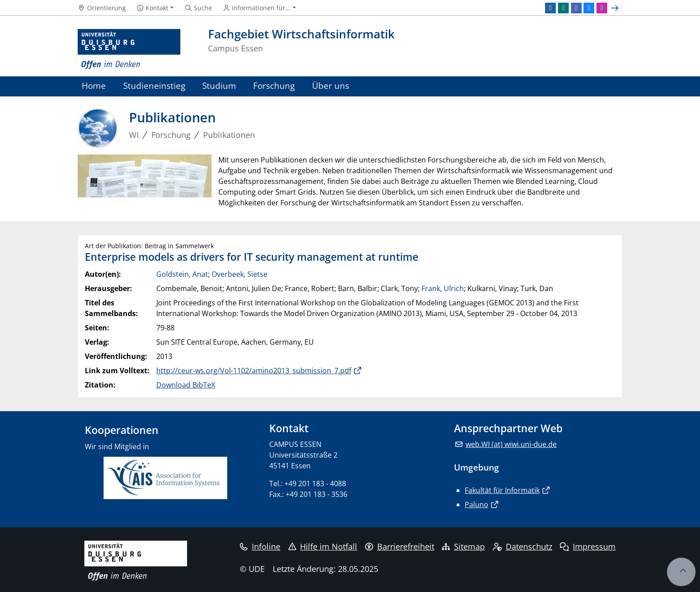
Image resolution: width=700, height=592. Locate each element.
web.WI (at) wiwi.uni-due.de (511, 444)
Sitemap (463, 546)
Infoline (260, 546)
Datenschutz (523, 546)
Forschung (274, 85)
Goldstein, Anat (182, 274)
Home (94, 85)
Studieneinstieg (154, 85)
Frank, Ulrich (443, 288)
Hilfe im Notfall (323, 546)
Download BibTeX (186, 385)
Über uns (331, 85)
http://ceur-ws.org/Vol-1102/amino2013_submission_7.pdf (254, 371)
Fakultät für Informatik (502, 490)
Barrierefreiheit (400, 546)
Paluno (477, 504)
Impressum (588, 546)
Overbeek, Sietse (240, 274)
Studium (219, 85)
